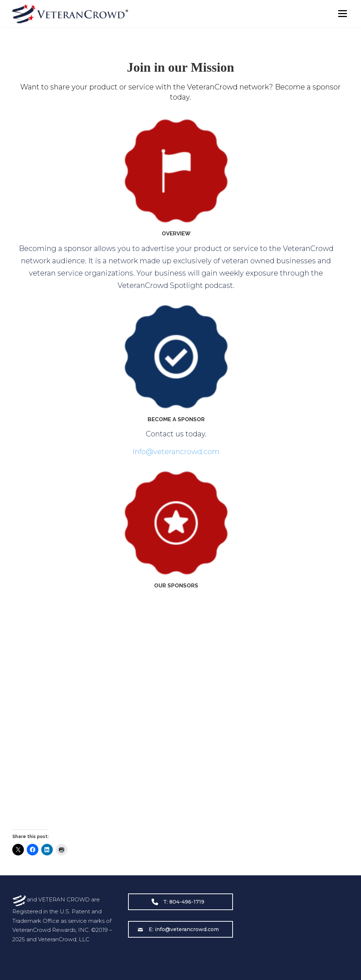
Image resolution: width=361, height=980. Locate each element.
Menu (342, 14)
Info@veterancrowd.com (176, 452)
